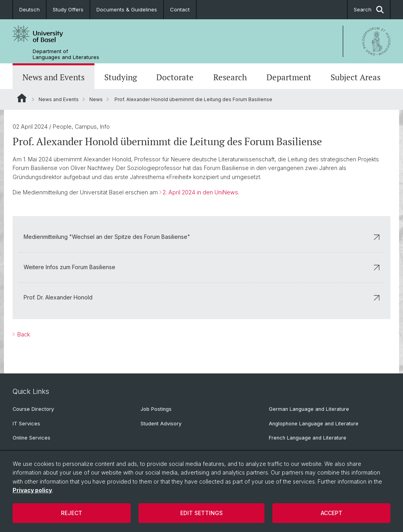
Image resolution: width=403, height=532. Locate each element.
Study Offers (68, 9)
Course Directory (33, 409)
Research (230, 77)
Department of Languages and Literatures (66, 54)
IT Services (26, 424)
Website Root (22, 98)
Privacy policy (32, 490)
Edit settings (201, 513)
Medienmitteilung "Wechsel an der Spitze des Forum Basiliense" (201, 237)
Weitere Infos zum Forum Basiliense (201, 267)
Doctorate (175, 77)
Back (23, 334)
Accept (332, 513)
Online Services (31, 438)
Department (289, 77)
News (96, 99)
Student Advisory (161, 424)
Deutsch (30, 9)
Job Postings (156, 409)
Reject (72, 513)
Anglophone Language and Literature (314, 424)
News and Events (54, 77)
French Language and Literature (308, 438)
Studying (121, 77)
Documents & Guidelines (127, 9)
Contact (180, 9)
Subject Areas (356, 77)
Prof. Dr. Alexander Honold (201, 297)
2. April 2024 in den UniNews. (201, 192)
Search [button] (369, 10)
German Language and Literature (309, 409)
